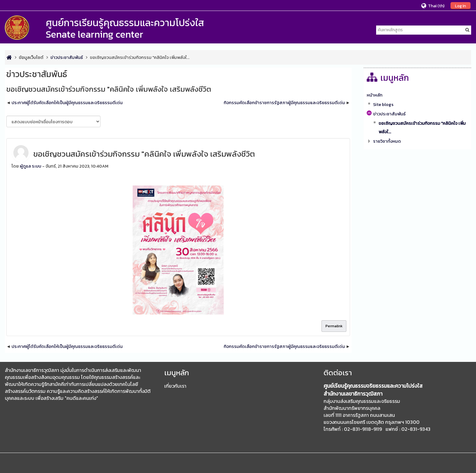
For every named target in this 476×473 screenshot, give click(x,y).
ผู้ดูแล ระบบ (31, 166)
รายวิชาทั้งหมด (387, 141)
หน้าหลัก (375, 95)
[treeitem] (418, 95)
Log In (461, 6)
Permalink (334, 326)
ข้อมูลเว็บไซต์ (31, 57)
